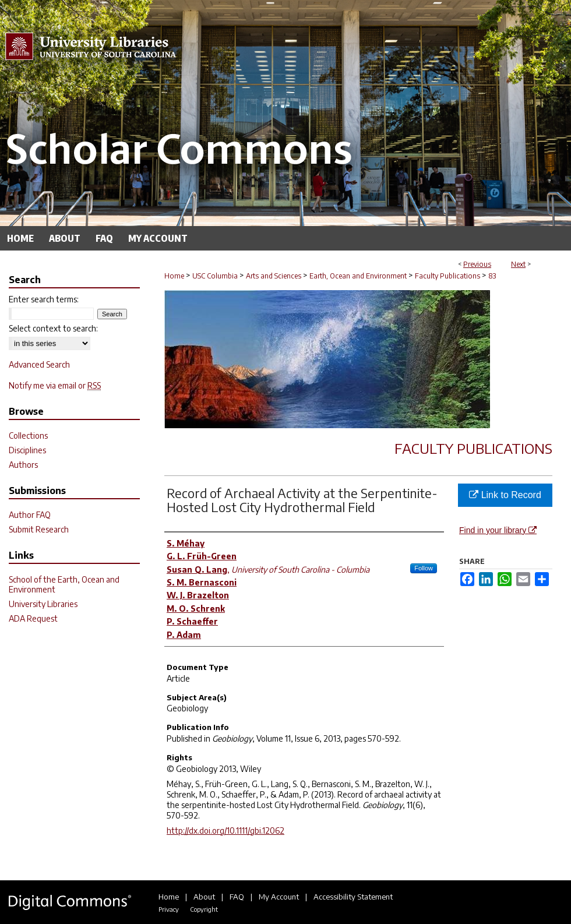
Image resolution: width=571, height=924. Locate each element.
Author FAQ (30, 515)
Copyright (204, 909)
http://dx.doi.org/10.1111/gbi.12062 (225, 830)
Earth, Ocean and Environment (358, 276)
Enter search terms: (44, 299)
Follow (424, 568)
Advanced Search (39, 364)
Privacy (169, 909)
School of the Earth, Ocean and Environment (64, 584)
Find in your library (498, 530)
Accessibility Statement (353, 897)
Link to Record (505, 495)
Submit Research (39, 529)
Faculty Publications (447, 276)
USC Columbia (215, 276)
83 (492, 276)
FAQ (237, 897)
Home (174, 276)
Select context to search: (53, 328)
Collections (28, 435)
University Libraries (43, 604)
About (204, 897)
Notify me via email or (55, 385)
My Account (279, 897)
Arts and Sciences (274, 276)
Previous (477, 264)
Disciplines (27, 450)
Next (518, 264)
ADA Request (33, 618)
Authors (23, 465)
